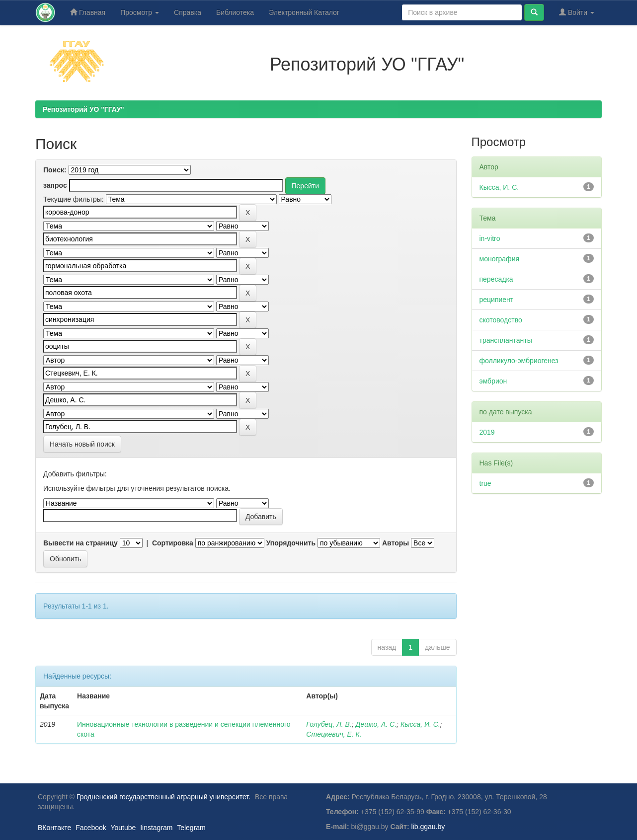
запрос (55, 185)
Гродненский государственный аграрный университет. (163, 797)
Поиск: (55, 170)
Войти (577, 12)
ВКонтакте (54, 828)
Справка (188, 12)
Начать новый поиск (82, 444)
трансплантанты (506, 340)
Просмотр (140, 12)
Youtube (123, 828)
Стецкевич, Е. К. (334, 734)
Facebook (91, 828)
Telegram (191, 828)
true (485, 483)
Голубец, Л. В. (329, 724)
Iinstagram (156, 828)
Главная (88, 12)
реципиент (497, 300)
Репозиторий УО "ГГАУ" (83, 109)
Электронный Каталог (304, 12)
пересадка (496, 279)
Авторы (396, 543)
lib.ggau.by (428, 827)
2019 (487, 432)
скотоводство (501, 320)
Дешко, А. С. (376, 724)
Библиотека (235, 12)
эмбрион (493, 381)
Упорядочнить (291, 543)
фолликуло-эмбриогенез (519, 361)
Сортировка (173, 543)
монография (500, 259)
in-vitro (490, 238)
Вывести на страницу (80, 543)
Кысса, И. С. (420, 724)
